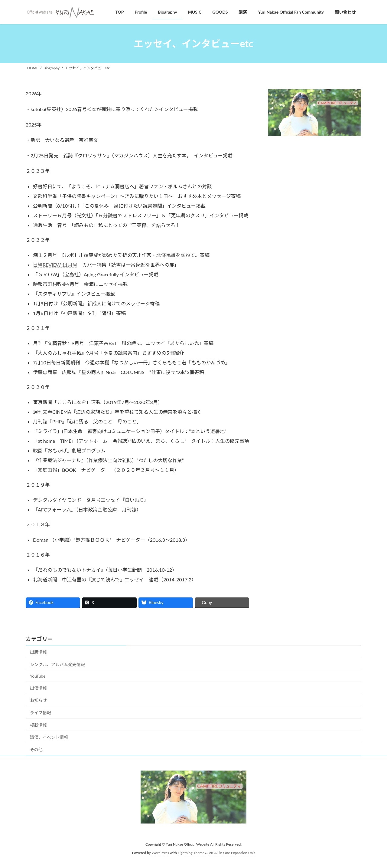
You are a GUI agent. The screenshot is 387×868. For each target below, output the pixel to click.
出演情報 (38, 688)
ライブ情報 (41, 713)
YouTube (38, 676)
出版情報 (38, 652)
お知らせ (38, 700)
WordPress (160, 853)
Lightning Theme (191, 853)
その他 (36, 750)
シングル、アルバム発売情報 (57, 664)
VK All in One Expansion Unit (232, 853)
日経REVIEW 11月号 (55, 265)
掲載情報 (38, 725)
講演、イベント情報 (49, 737)
